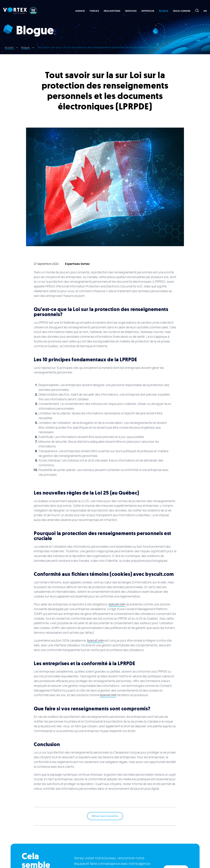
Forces (94, 11)
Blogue (164, 11)
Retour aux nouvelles (105, 816)
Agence (80, 11)
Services (131, 11)
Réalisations (112, 11)
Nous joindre (182, 11)
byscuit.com (117, 604)
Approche (148, 11)
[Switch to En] (205, 11)
